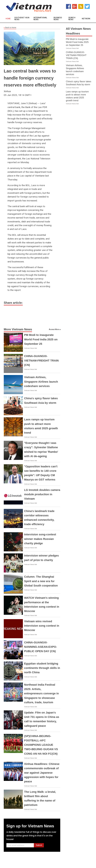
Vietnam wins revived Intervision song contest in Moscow (42, 626)
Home (8, 19)
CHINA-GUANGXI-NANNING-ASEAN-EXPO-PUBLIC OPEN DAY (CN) (41, 647)
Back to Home (10, 28)
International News (40, 19)
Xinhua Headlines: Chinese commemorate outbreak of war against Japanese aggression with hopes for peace (42, 773)
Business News (58, 19)
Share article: (13, 303)
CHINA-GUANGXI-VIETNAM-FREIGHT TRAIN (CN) (41, 360)
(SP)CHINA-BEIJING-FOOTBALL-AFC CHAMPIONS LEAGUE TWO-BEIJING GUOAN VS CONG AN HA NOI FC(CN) (41, 745)
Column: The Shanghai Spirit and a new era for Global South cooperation (41, 581)
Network (86, 19)
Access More (54, 329)
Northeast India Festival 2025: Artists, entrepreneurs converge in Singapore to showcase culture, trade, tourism (41, 693)
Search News (72, 19)
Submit (39, 845)
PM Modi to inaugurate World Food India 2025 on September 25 (41, 339)
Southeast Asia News (22, 19)
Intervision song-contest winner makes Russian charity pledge (40, 539)
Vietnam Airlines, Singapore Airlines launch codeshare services (41, 382)
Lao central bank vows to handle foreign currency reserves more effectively (30, 78)
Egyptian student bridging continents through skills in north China (42, 668)
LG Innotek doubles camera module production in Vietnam (42, 494)
